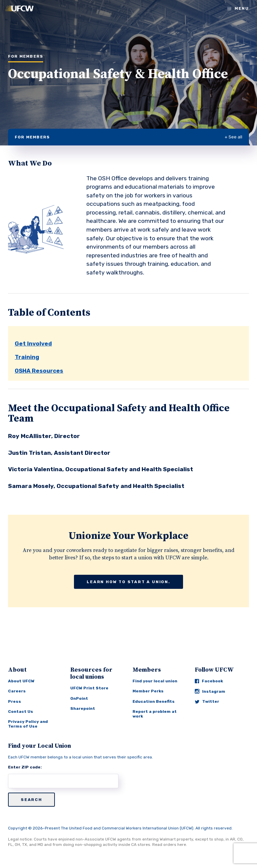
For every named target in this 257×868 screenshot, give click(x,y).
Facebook (209, 681)
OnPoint (79, 698)
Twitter (207, 701)
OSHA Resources (39, 371)
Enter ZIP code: (25, 767)
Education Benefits (154, 701)
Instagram (210, 691)
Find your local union (155, 681)
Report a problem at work (155, 714)
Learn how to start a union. (128, 582)
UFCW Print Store (89, 688)
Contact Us (21, 711)
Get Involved (33, 344)
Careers (17, 691)
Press (15, 701)
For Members (32, 137)
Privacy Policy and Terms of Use (28, 724)
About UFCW (21, 681)
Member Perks (148, 691)
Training (27, 357)
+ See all (233, 137)
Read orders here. (170, 845)
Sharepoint (83, 708)
